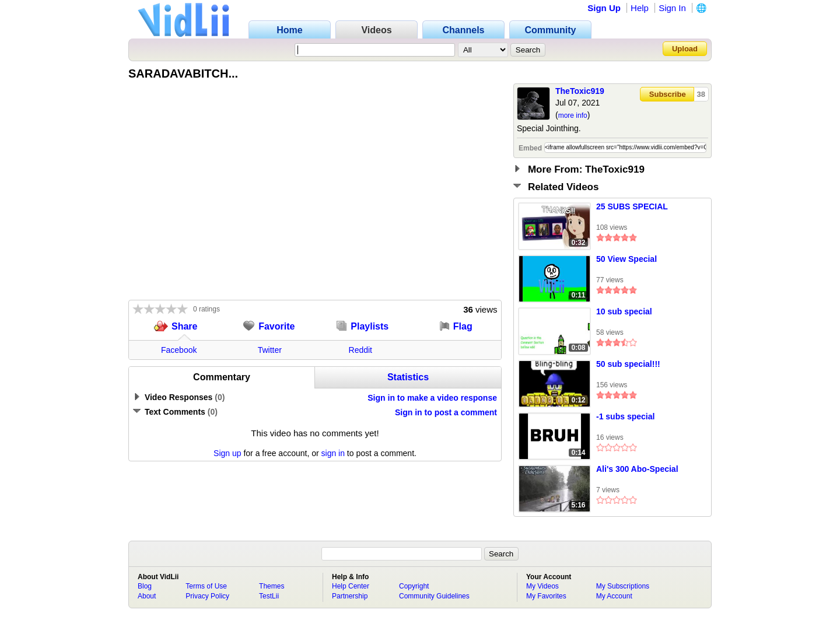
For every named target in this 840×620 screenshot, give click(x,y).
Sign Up (604, 8)
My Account (614, 596)
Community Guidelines (434, 596)
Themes (272, 586)
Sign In (672, 8)
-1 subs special (625, 416)
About (147, 596)
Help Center (351, 586)
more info (573, 115)
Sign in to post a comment (446, 412)
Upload (685, 49)
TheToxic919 (580, 91)
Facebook (179, 350)
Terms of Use (206, 586)
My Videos (542, 586)
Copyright (414, 586)
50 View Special (626, 259)
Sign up (227, 453)
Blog (145, 586)
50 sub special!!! (628, 364)
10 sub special (624, 311)
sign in (333, 453)
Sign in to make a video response (432, 398)
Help (640, 8)
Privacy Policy (207, 596)
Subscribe (668, 94)
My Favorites (546, 596)
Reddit (360, 350)
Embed (530, 148)
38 (701, 94)
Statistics (408, 377)
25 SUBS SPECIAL (632, 206)
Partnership (350, 596)
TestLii (269, 596)
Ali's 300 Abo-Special (637, 469)
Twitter (270, 350)
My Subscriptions (623, 586)
